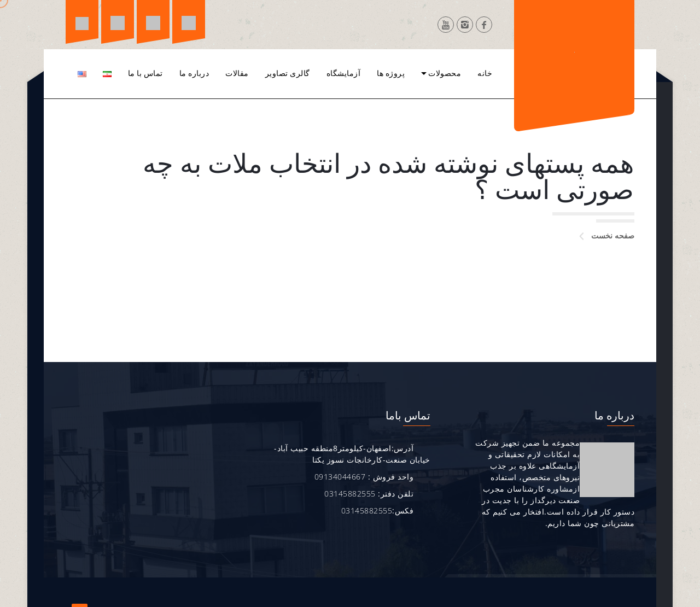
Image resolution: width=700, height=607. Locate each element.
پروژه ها (391, 74)
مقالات (237, 74)
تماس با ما (145, 74)
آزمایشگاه (344, 74)
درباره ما (194, 74)
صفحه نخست (613, 235)
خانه (485, 74)
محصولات (445, 74)
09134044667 (339, 477)
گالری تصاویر (288, 74)
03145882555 (349, 494)
